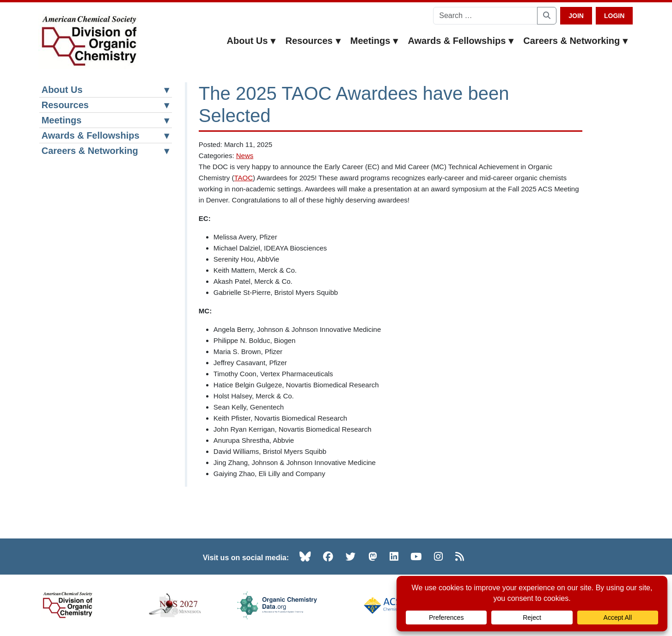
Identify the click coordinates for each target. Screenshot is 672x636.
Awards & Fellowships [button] (461, 41)
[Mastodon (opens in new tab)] (373, 556)
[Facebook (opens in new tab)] (328, 556)
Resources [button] (313, 41)
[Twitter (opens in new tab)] (351, 556)
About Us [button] (252, 41)
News (245, 156)
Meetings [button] (375, 41)
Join (576, 16)
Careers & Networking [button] (576, 41)
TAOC (244, 178)
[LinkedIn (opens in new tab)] (394, 556)
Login (614, 16)
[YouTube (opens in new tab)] (416, 556)
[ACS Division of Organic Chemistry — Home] (89, 41)
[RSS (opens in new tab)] (460, 556)
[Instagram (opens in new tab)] (438, 556)
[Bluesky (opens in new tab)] (305, 556)
